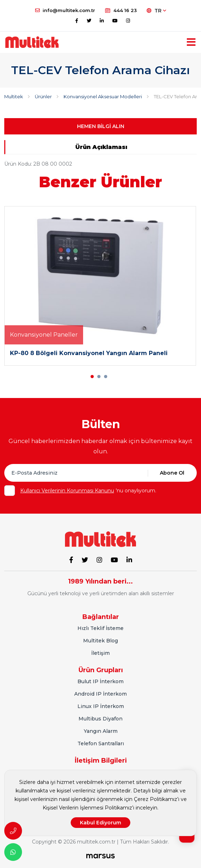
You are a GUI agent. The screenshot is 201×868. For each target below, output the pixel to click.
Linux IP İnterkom (101, 706)
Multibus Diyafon (101, 719)
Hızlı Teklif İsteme (101, 628)
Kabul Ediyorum (101, 823)
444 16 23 (121, 10)
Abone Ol (172, 473)
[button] (92, 377)
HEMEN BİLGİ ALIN (101, 126)
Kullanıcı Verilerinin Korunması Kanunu (67, 491)
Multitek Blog (101, 641)
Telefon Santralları (101, 743)
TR (156, 11)
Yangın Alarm (101, 731)
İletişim (101, 653)
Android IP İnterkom (101, 694)
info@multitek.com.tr (65, 10)
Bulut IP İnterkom (101, 681)
